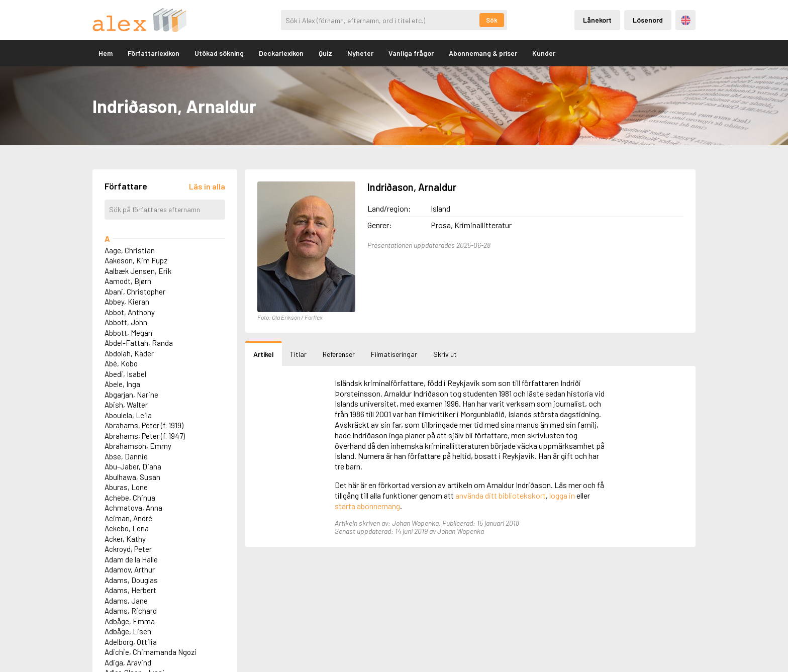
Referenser (339, 354)
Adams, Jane (126, 601)
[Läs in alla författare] (207, 186)
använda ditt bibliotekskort (501, 495)
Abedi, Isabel (125, 374)
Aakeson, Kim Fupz (136, 260)
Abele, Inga (122, 384)
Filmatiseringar (394, 354)
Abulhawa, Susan (132, 477)
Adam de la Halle (131, 559)
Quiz (325, 53)
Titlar (298, 354)
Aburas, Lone (126, 487)
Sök (492, 20)
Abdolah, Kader (129, 353)
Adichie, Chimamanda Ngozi (151, 652)
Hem (106, 53)
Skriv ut (445, 354)
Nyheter (360, 53)
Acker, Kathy (125, 539)
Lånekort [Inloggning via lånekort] (597, 20)
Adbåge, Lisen (128, 631)
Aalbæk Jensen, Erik (138, 271)
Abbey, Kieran (127, 302)
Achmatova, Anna (133, 508)
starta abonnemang (367, 506)
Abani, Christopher (135, 292)
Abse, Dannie (126, 456)
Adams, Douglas (131, 580)
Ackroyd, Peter (128, 549)
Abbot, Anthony (130, 312)
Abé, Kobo (121, 363)
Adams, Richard (131, 611)
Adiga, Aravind (128, 662)
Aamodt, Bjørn (128, 281)
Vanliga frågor (411, 53)
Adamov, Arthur (130, 569)
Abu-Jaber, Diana (133, 466)
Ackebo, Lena (127, 528)
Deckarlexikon (281, 53)
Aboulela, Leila (128, 415)
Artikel (264, 354)
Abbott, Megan (128, 333)
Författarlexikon (154, 53)
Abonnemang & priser (483, 53)
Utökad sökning (219, 53)
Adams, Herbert (130, 590)
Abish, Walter (126, 405)
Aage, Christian (130, 250)
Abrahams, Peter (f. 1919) (144, 425)
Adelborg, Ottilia (131, 642)
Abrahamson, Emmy (138, 446)
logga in (562, 495)
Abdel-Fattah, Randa (139, 343)
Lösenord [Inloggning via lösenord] (648, 20)
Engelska (686, 20)
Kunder (544, 53)
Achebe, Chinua (130, 498)
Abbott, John (126, 322)
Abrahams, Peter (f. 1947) (145, 436)
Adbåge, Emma (130, 621)
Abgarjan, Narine (131, 395)
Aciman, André (128, 518)
